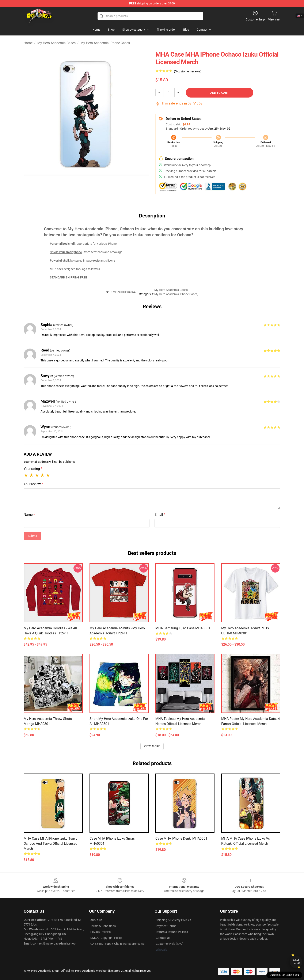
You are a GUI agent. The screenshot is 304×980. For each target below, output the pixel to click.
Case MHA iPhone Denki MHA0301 (181, 838)
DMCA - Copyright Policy (106, 938)
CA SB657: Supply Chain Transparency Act (118, 944)
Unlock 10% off (296, 962)
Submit (33, 536)
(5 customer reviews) (188, 71)
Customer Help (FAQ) (170, 944)
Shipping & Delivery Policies (173, 920)
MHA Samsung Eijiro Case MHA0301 (183, 628)
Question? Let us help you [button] (284, 975)
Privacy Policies (100, 932)
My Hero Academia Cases (56, 43)
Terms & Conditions (103, 926)
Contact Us (163, 938)
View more (152, 746)
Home (28, 43)
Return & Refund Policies (172, 932)
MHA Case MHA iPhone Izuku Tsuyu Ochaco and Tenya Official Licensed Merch (51, 844)
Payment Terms (166, 926)
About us (96, 920)
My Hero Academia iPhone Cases (105, 43)
